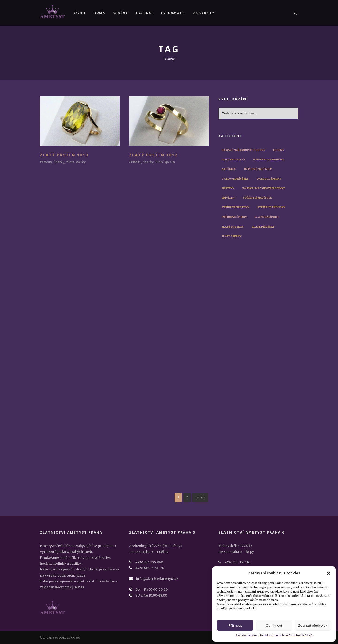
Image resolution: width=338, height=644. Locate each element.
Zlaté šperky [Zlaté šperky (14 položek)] (231, 236)
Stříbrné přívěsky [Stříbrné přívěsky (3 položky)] (271, 207)
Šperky (59, 162)
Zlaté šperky (76, 162)
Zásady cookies (246, 635)
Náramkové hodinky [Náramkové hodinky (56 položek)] (269, 159)
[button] (329, 573)
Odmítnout (274, 625)
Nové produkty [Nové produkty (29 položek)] (233, 159)
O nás (99, 13)
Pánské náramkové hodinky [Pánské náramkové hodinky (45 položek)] (264, 188)
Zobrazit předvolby (313, 625)
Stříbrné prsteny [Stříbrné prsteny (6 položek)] (235, 207)
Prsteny (46, 162)
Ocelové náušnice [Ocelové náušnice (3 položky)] (258, 169)
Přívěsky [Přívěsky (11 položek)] (228, 198)
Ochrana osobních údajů (60, 637)
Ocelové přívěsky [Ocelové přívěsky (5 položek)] (235, 179)
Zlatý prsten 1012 (153, 155)
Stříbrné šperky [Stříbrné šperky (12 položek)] (234, 217)
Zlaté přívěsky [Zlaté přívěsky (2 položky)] (263, 227)
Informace (173, 13)
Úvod (80, 13)
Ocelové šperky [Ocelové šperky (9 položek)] (269, 179)
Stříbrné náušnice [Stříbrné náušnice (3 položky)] (257, 198)
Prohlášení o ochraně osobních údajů (286, 635)
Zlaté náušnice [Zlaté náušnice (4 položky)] (267, 217)
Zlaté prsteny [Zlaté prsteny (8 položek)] (233, 227)
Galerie (144, 13)
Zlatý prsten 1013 (64, 155)
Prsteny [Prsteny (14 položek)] (228, 188)
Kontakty (204, 13)
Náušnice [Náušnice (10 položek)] (229, 169)
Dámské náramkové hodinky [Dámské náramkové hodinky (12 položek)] (243, 150)
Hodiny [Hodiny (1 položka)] (279, 150)
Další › (200, 497)
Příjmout (235, 625)
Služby (120, 13)
